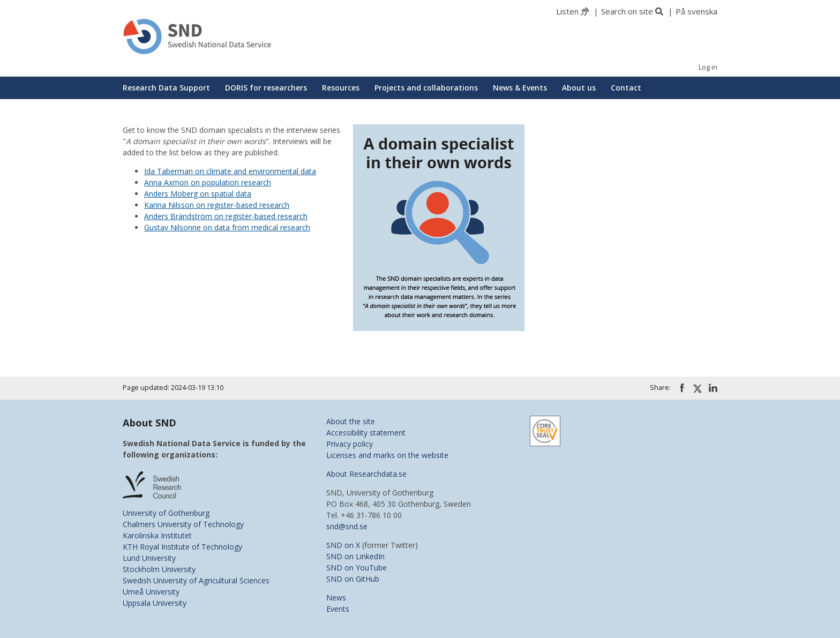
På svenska (696, 11)
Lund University (149, 558)
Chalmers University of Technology (183, 524)
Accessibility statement (366, 433)
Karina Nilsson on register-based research (217, 205)
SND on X (343, 545)
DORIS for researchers (266, 88)
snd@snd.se (347, 526)
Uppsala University (155, 603)
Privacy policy (350, 444)
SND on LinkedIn (355, 556)
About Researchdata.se (366, 474)
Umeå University (151, 592)
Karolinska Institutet (157, 535)
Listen (567, 11)
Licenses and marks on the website (387, 455)
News (336, 598)
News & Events (520, 88)
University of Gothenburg (166, 513)
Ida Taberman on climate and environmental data (230, 171)
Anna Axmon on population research (208, 182)
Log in (708, 67)
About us (579, 88)
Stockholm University (159, 569)
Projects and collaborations (426, 88)
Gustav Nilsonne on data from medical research (227, 227)
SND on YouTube (357, 568)
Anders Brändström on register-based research (226, 216)
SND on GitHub (353, 579)
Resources (341, 88)
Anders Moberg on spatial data (198, 194)
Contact (626, 88)
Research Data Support (166, 88)
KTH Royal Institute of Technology (182, 547)
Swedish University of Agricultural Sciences (196, 580)
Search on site (627, 11)
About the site (351, 421)
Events (338, 609)
